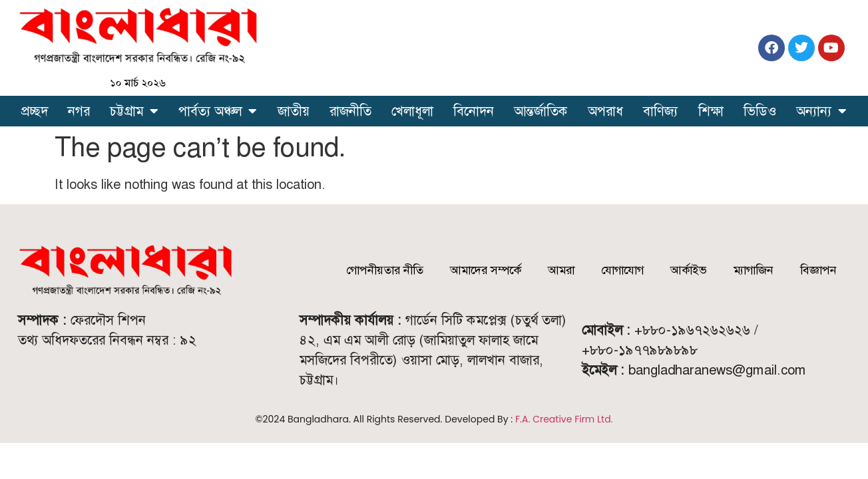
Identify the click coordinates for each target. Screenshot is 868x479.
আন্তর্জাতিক (541, 111)
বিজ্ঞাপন (818, 270)
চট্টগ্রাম (134, 111)
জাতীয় (294, 111)
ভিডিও (760, 111)
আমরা (561, 270)
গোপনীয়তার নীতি (385, 270)
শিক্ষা (711, 111)
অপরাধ (605, 111)
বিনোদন (474, 111)
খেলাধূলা (412, 111)
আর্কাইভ (689, 270)
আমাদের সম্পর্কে (486, 270)
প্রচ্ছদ (35, 111)
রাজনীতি (350, 111)
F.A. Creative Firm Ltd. (564, 419)
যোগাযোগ (622, 270)
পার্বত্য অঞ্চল (218, 111)
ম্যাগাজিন (754, 270)
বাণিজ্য (660, 111)
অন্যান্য (821, 111)
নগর (79, 111)
